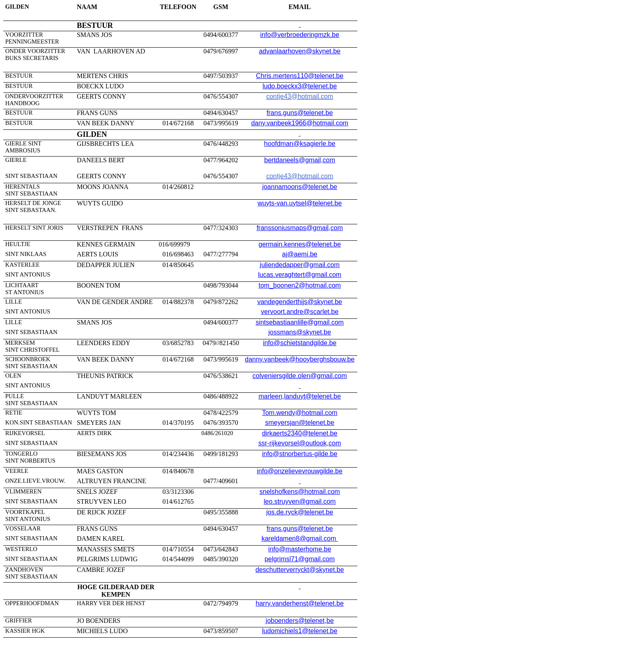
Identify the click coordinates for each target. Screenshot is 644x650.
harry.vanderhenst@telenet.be (300, 603)
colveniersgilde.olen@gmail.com (300, 376)
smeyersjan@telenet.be (300, 423)
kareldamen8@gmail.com (300, 538)
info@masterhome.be (300, 549)
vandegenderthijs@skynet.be (300, 302)
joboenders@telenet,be (300, 621)
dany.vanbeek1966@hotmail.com (300, 123)
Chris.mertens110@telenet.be (300, 76)
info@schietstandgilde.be (300, 343)
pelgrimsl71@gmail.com (300, 559)
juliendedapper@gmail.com (300, 265)
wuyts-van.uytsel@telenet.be (300, 203)
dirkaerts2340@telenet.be (300, 433)
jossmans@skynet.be (300, 332)
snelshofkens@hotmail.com (300, 492)
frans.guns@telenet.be (300, 113)
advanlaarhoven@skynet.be (300, 51)
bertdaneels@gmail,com (300, 160)
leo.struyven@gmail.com (300, 501)
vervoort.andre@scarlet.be (300, 312)
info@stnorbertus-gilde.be (300, 454)
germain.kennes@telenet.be (299, 244)
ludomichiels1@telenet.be (300, 631)
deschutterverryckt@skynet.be (300, 570)
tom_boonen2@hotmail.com (300, 285)
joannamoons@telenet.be (300, 187)
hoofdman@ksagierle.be (300, 144)
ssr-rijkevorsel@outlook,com (300, 443)
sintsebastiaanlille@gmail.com (300, 322)
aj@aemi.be (300, 254)
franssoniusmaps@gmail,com (300, 228)
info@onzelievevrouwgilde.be (299, 471)
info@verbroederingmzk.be (300, 35)
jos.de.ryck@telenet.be (300, 512)
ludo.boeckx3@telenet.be (300, 86)
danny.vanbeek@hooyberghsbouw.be (300, 359)
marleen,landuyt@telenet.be (299, 396)
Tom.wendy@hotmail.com (300, 413)
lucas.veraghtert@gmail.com (300, 275)
